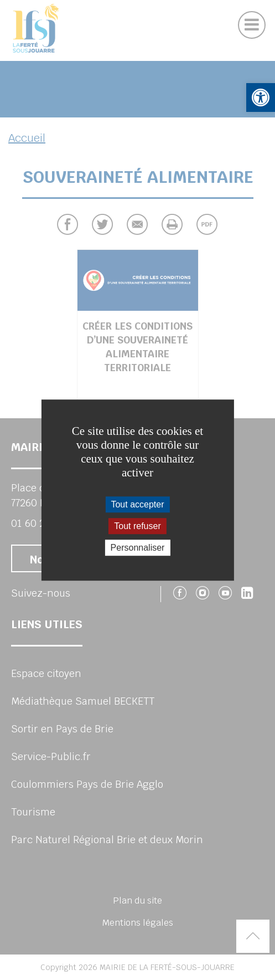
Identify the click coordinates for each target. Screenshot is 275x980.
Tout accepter (137, 504)
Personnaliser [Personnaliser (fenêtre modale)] (138, 548)
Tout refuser (137, 526)
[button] (261, 98)
